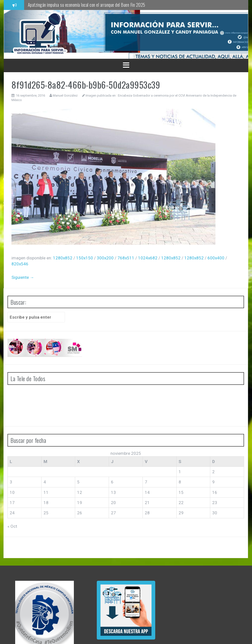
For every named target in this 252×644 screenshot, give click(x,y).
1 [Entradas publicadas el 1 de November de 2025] (180, 472)
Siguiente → (23, 277)
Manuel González (65, 95)
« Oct (12, 526)
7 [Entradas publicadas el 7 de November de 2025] (146, 482)
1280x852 (63, 258)
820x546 (20, 264)
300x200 (105, 258)
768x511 (126, 258)
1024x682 (148, 258)
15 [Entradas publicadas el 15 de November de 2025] (181, 492)
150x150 (85, 258)
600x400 (216, 258)
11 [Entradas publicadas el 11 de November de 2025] (46, 492)
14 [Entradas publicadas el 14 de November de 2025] (147, 492)
